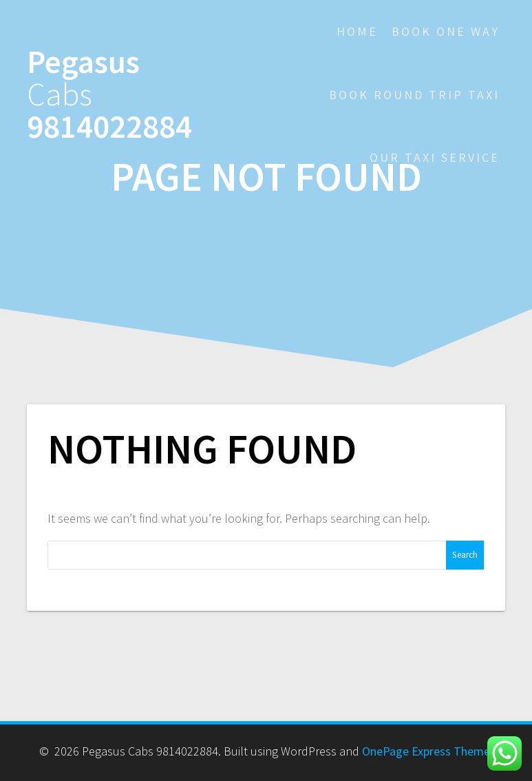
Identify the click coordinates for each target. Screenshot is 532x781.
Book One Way (446, 31)
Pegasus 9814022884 (109, 94)
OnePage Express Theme (426, 751)
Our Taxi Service (435, 157)
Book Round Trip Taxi (414, 95)
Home (357, 31)
